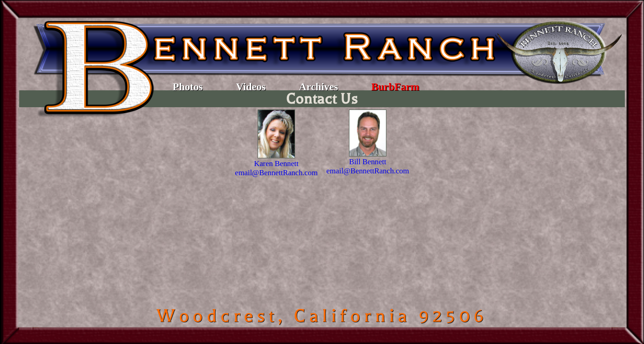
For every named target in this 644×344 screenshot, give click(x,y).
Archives (319, 87)
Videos (251, 87)
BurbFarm (395, 87)
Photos (188, 87)
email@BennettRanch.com (277, 173)
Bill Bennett (368, 162)
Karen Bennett (276, 164)
